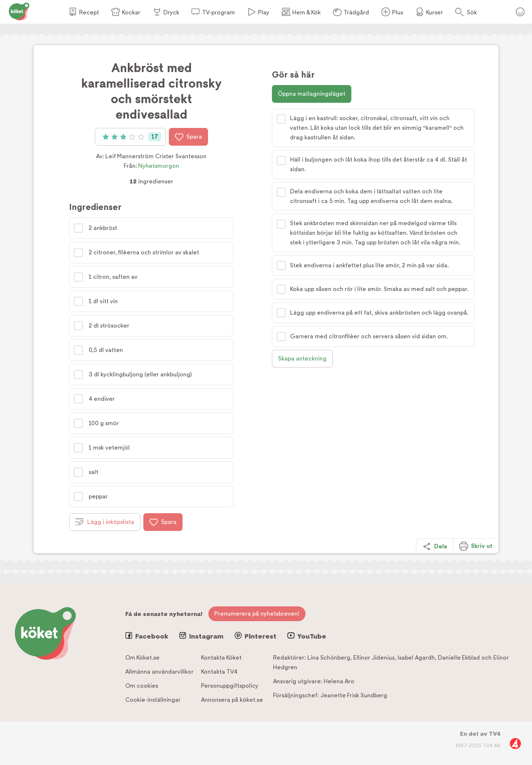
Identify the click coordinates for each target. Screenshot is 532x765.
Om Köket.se (142, 658)
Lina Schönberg (329, 658)
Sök (472, 12)
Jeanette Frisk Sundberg (354, 695)
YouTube (307, 636)
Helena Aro (339, 681)
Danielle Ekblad (459, 658)
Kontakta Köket (221, 658)
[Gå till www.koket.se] (19, 11)
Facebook (147, 636)
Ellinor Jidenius (374, 658)
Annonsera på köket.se (232, 700)
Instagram (201, 636)
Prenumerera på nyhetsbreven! (257, 614)
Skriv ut (476, 546)
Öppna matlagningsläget (312, 94)
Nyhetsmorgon (159, 166)
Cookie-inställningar (153, 700)
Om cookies (142, 686)
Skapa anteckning (302, 358)
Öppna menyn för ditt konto (520, 12)
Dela (435, 546)
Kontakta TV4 (219, 672)
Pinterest (255, 636)
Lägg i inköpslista (105, 522)
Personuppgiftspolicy (230, 686)
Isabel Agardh (416, 658)
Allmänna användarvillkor (159, 672)
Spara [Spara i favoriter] (188, 137)
